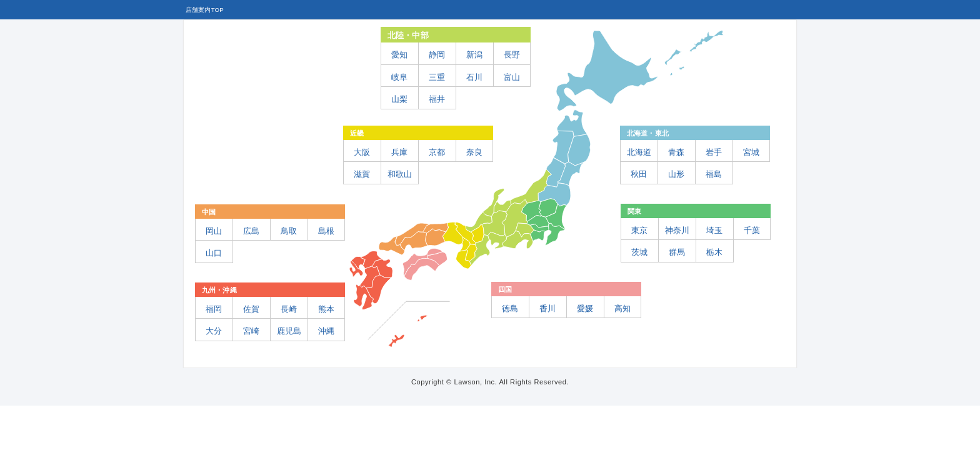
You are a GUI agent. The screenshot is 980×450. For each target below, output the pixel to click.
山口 (214, 253)
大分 (214, 331)
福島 (714, 174)
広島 (251, 231)
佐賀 (251, 309)
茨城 (639, 252)
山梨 (399, 99)
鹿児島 (289, 331)
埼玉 (714, 230)
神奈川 (677, 230)
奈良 (474, 152)
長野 (512, 55)
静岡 (437, 55)
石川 (474, 77)
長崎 (289, 309)
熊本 (326, 309)
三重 (437, 77)
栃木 (714, 252)
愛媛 (585, 308)
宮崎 (251, 331)
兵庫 (399, 152)
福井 (437, 99)
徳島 (510, 308)
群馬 (677, 252)
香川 (547, 308)
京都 (437, 152)
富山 (512, 77)
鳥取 (289, 231)
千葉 (752, 230)
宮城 (751, 152)
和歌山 (400, 174)
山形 (676, 174)
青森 (676, 152)
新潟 (474, 55)
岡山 (214, 231)
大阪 (362, 152)
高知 (622, 308)
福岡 (214, 309)
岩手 (714, 152)
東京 (639, 230)
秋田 (639, 174)
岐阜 (399, 77)
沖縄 (326, 331)
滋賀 (362, 174)
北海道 (639, 152)
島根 (326, 231)
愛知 (399, 55)
